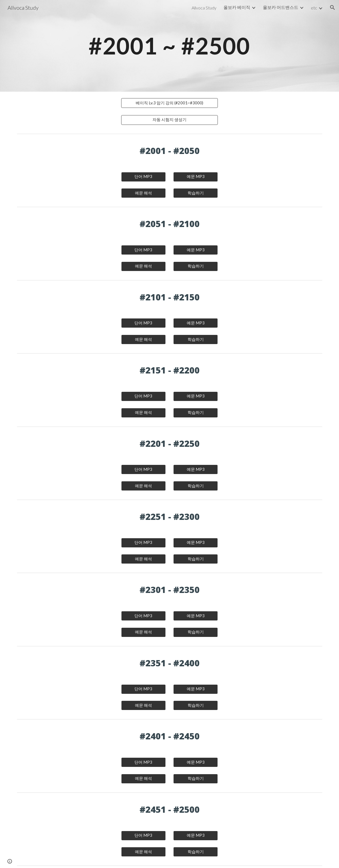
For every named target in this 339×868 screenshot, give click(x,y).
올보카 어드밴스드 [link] (281, 7)
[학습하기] (195, 193)
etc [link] (314, 8)
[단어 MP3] (143, 177)
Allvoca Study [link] (204, 8)
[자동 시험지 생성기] (170, 120)
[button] (333, 8)
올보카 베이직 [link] (237, 7)
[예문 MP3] (195, 177)
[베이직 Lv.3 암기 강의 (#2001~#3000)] (170, 103)
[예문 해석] (143, 193)
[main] (170, 46)
